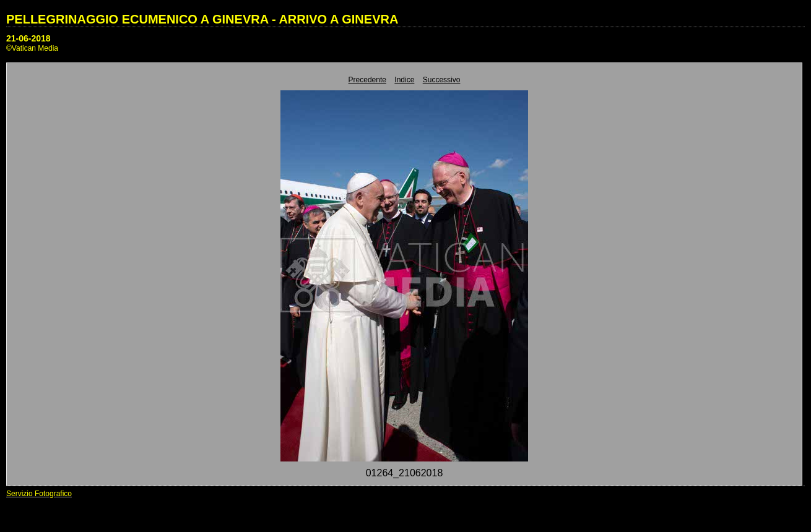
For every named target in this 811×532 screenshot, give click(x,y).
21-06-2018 (28, 38)
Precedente (367, 80)
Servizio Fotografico (39, 494)
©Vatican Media (32, 48)
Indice (404, 80)
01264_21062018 (405, 473)
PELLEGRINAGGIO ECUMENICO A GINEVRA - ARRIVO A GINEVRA (202, 19)
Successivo (442, 80)
